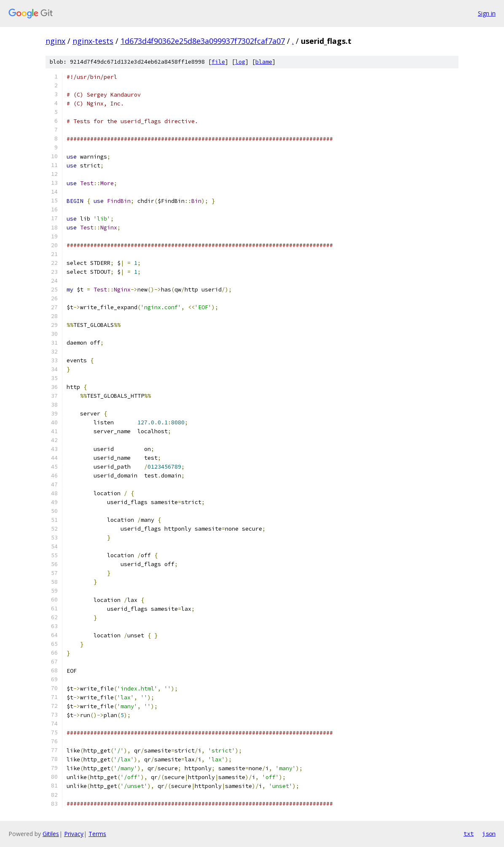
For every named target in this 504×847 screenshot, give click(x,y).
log (240, 62)
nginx (55, 41)
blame (264, 62)
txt (469, 834)
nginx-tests (93, 41)
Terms (97, 834)
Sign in (487, 13)
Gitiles (51, 834)
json (489, 834)
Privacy (74, 834)
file (218, 62)
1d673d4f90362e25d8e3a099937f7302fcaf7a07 (203, 41)
